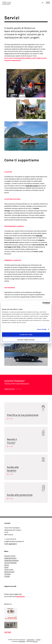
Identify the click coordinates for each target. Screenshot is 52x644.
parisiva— (36, 641)
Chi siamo (7, 574)
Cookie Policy (31, 640)
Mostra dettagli (42, 329)
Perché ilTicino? (12, 441)
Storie (6, 567)
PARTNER (8, 632)
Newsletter (21, 596)
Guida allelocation (13, 469)
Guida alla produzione (20, 495)
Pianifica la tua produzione (23, 415)
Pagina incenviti (10, 389)
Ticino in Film (9, 570)
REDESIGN (22, 641)
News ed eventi (9, 572)
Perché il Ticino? (10, 556)
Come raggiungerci (11, 544)
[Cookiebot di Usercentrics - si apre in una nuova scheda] (42, 303)
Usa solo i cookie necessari (26, 340)
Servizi (7, 565)
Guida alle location (32, 186)
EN (43, 3)
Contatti (7, 576)
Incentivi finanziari (10, 563)
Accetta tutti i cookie (26, 335)
